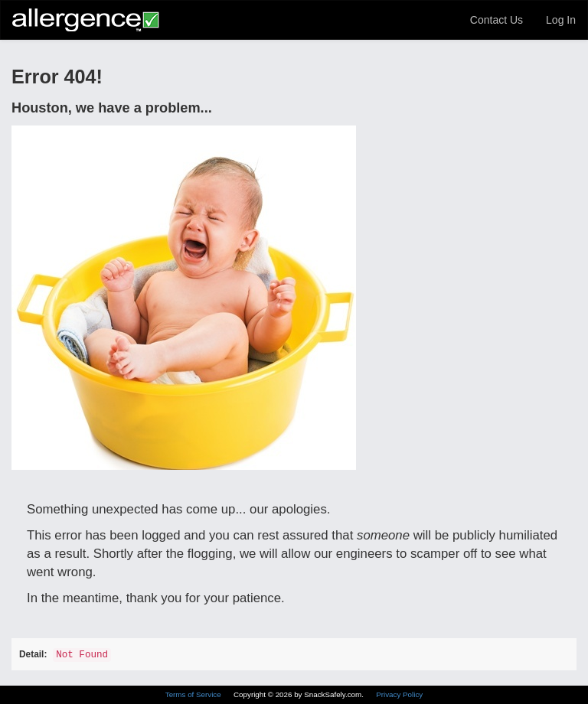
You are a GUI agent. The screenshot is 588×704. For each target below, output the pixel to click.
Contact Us (497, 20)
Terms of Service (194, 694)
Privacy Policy (399, 694)
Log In (561, 20)
